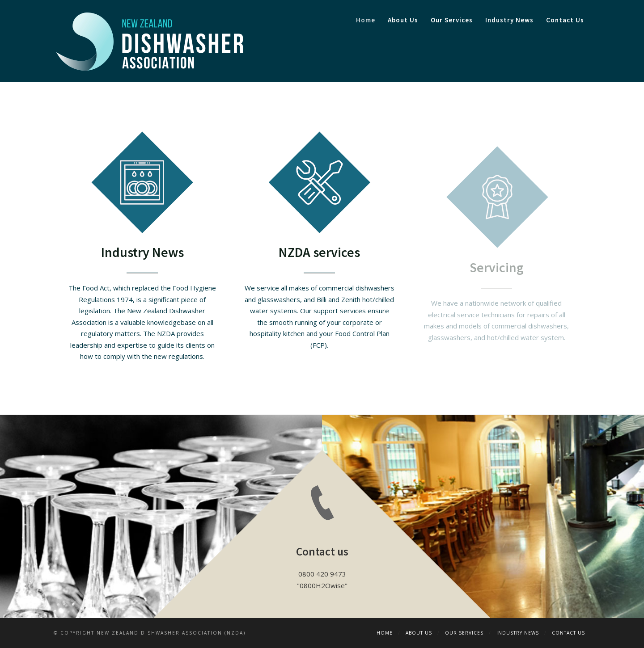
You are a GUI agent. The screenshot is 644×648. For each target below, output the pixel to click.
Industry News (509, 20)
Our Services (452, 20)
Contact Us (565, 20)
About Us (403, 20)
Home (366, 20)
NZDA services (319, 252)
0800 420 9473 (322, 574)
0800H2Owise (322, 585)
